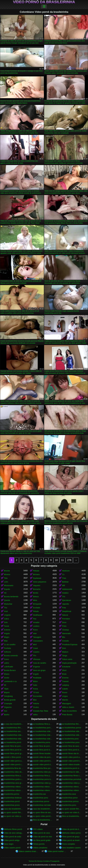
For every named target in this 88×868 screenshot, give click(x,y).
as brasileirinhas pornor (72, 728)
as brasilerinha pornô (13, 742)
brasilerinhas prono (12, 805)
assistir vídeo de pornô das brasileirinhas (43, 757)
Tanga (65, 656)
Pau (35, 619)
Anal (6, 611)
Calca (6, 619)
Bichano (36, 574)
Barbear (65, 582)
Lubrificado (9, 667)
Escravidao (37, 696)
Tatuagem (37, 637)
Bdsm (35, 681)
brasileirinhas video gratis (43, 783)
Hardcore (66, 571)
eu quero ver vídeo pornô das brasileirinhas (14, 816)
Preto (64, 626)
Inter (35, 633)
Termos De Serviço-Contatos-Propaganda (44, 861)
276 (69, 560)
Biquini (7, 692)
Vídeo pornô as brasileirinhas (72, 840)
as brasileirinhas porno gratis (43, 728)
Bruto (64, 674)
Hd (5, 593)
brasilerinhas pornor (41, 801)
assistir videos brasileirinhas (72, 765)
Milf (64, 586)
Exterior (7, 630)
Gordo (7, 678)
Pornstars (66, 619)
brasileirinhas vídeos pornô (43, 790)
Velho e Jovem (68, 707)
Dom (64, 648)
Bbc (64, 637)
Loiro (6, 582)
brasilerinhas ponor (70, 798)
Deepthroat (67, 611)
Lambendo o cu (10, 681)
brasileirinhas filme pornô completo (14, 776)
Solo (6, 622)
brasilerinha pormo (12, 794)
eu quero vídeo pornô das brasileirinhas (43, 816)
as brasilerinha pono (70, 739)
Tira (6, 608)
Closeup (65, 630)
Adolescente (67, 589)
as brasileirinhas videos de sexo (72, 735)
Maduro (65, 652)
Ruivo (35, 630)
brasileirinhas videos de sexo (43, 787)
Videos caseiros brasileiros (28, 851)
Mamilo (65, 700)
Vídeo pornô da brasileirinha (44, 2)
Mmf (35, 645)
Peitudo (36, 571)
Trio (64, 597)
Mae (6, 641)
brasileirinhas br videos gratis (72, 772)
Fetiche (36, 704)
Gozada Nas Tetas (41, 711)
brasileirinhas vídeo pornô (72, 783)
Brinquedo (37, 604)
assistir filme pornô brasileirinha (14, 750)
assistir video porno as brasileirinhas (14, 761)
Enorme (65, 678)
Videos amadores (40, 848)
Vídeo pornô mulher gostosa (57, 851)
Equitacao (37, 578)
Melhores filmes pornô (13, 829)
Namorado (66, 633)
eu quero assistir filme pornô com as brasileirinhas (14, 813)
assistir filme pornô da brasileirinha (43, 750)
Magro (7, 637)
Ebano (7, 674)
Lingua (65, 696)
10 (56, 560)
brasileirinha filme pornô (43, 768)
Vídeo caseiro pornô (12, 848)
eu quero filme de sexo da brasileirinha (43, 813)
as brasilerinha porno (42, 742)
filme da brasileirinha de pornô (43, 820)
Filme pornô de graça (71, 837)
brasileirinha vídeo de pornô (14, 772)
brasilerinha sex (39, 794)
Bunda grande (10, 700)
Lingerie (7, 615)
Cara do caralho (39, 663)
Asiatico (65, 593)
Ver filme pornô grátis (42, 840)
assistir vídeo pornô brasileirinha (43, 761)
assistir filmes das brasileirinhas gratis (72, 754)
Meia (35, 600)
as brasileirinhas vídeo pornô (14, 735)
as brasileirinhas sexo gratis (14, 731)
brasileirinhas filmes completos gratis (72, 776)
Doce (64, 622)
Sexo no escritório (69, 711)
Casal (35, 648)
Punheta (7, 648)
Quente (7, 600)
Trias (64, 578)
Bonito (36, 593)
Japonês (66, 604)
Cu (63, 574)
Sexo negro (9, 844)
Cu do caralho (10, 645)
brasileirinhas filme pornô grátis (43, 776)
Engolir (36, 674)
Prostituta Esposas (70, 645)
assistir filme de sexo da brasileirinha (72, 746)
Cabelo (65, 689)
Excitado (36, 608)
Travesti (65, 681)
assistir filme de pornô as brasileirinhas (14, 746)
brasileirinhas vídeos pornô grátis (72, 790)
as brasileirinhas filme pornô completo (72, 724)
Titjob (6, 689)
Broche (7, 571)
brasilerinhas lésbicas (13, 798)
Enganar (36, 667)
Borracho (37, 589)
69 (5, 685)
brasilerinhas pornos (70, 801)
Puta (64, 608)
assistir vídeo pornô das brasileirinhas (43, 765)
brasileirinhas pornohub (72, 779)
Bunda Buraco (10, 670)
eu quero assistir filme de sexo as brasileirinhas (72, 809)
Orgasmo (8, 707)
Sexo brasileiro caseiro (71, 848)
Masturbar (8, 604)
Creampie (8, 704)
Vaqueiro (37, 586)
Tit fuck (36, 692)
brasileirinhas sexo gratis (14, 783)
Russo (65, 692)
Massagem (67, 704)
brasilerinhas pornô (12, 801)
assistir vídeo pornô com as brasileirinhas (14, 765)
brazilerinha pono (69, 805)
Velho (35, 715)
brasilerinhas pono (40, 798)
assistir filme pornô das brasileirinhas (72, 750)
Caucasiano (38, 641)
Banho (7, 715)
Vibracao (37, 659)
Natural (65, 615)
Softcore (7, 652)
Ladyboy (66, 685)
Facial (6, 626)
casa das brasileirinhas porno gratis (14, 809)
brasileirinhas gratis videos (14, 779)
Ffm (35, 656)
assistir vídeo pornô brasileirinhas (72, 761)
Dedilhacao (38, 615)
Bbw (35, 700)
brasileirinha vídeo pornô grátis (43, 772)
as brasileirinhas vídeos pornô (43, 739)
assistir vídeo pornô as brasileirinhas (72, 757)
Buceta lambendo (11, 597)
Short (64, 670)
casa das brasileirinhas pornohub (43, 809)
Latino (7, 663)
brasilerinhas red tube (42, 805)
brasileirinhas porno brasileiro (43, 779)
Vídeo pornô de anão (13, 837)
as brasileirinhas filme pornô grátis (14, 728)
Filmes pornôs (39, 844)
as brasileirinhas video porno (72, 731)
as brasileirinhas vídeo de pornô (43, 731)
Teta (6, 578)
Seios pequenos (40, 582)
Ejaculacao (67, 600)
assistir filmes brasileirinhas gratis (43, 754)
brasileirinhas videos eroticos (72, 787)
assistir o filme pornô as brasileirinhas (14, 757)
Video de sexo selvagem (14, 833)
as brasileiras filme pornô (43, 724)
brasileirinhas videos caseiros (14, 787)
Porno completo (69, 844)
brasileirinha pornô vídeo (72, 768)
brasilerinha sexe (69, 794)
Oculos (36, 707)
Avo (6, 711)
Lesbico (36, 626)
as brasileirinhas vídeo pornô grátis (43, 735)
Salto (35, 685)
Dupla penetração (69, 663)
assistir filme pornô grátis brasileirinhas (14, 754)
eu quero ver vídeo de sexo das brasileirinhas (72, 813)
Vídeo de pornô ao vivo (42, 837)
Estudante (66, 667)
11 (63, 560)
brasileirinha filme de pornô (14, 768)
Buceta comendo (11, 656)
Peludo (36, 611)
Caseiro (36, 652)
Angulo (7, 633)
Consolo (65, 641)
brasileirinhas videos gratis (14, 790)
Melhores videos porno (71, 833)
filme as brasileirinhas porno (72, 816)
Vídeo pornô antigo (12, 840)
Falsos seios (67, 659)
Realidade (37, 678)
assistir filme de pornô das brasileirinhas (43, 746)
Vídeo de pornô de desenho (72, 829)
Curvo (6, 659)
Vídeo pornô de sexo (41, 833)
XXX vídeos (38, 829)
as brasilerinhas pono (71, 742)
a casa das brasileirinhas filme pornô (14, 724)
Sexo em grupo (39, 670)
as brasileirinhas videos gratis (14, 739)
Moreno (7, 574)
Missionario (9, 586)
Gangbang (8, 696)
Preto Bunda (67, 715)
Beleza (36, 597)
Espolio (7, 589)
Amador (36, 622)
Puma (35, 689)
